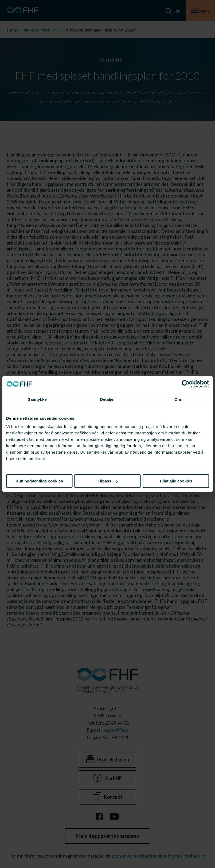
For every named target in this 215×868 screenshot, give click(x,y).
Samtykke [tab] (37, 399)
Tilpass (108, 481)
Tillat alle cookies (176, 481)
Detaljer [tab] (108, 399)
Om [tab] (178, 399)
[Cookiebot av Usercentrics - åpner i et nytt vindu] (185, 384)
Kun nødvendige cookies (39, 481)
